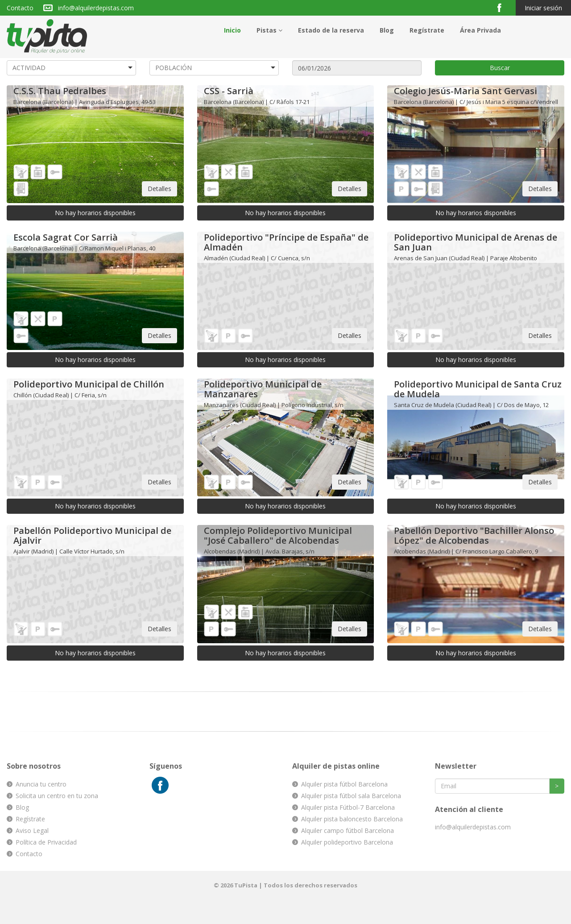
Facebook (503, 7)
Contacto (20, 8)
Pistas (269, 30)
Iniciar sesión (543, 8)
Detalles (159, 189)
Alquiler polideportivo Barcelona (347, 842)
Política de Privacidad (46, 842)
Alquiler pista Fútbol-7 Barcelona (348, 807)
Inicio (232, 30)
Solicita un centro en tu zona (57, 796)
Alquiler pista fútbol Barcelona (344, 784)
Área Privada (480, 30)
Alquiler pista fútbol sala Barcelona (351, 796)
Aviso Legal (32, 830)
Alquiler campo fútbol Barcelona (348, 830)
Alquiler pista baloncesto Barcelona (352, 819)
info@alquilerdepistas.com (96, 8)
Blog (387, 30)
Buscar (500, 68)
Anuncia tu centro (41, 784)
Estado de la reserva (331, 30)
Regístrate (427, 30)
